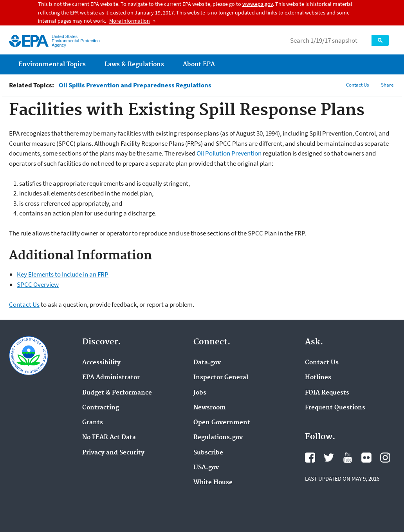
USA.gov (206, 468)
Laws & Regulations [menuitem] (134, 64)
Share (387, 85)
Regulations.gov (218, 438)
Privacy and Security (113, 453)
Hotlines (318, 378)
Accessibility (101, 363)
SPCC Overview (38, 284)
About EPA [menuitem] (199, 64)
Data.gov (207, 363)
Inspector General (221, 378)
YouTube (348, 458)
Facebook (310, 458)
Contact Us (357, 85)
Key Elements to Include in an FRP (63, 274)
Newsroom (210, 408)
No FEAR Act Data (109, 438)
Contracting (101, 408)
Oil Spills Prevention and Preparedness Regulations (135, 85)
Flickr (366, 458)
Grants (93, 423)
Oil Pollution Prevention (229, 153)
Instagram (385, 458)
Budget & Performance (117, 393)
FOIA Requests (327, 393)
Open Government (222, 423)
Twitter (329, 458)
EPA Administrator (111, 378)
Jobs (200, 393)
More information (130, 21)
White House (213, 483)
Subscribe (208, 453)
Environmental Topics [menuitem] (52, 64)
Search (380, 40)
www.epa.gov (258, 4)
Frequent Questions (335, 408)
